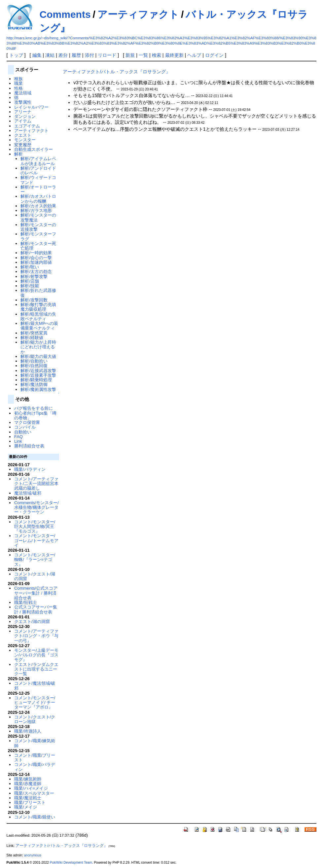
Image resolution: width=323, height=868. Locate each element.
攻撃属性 (23, 102)
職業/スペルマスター (34, 793)
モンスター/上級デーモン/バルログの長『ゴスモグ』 (36, 655)
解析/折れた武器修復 (38, 293)
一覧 (143, 55)
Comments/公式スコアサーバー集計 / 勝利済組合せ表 (36, 593)
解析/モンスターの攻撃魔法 (38, 217)
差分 (63, 55)
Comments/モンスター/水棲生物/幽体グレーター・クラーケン (36, 507)
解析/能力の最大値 (38, 356)
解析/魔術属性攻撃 (38, 389)
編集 (37, 55)
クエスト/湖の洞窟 (32, 622)
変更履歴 (23, 145)
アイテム (23, 121)
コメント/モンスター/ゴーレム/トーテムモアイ (36, 540)
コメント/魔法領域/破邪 (35, 686)
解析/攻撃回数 (34, 300)
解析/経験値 (32, 338)
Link (18, 441)
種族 (18, 79)
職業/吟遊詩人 (28, 731)
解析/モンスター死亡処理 (38, 246)
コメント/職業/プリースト (35, 758)
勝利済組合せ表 (29, 446)
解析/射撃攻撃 (34, 277)
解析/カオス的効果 (38, 206)
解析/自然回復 (34, 366)
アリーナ (23, 112)
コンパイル (25, 427)
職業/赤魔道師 (28, 784)
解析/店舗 (30, 281)
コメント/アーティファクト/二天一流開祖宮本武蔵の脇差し (36, 484)
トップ (16, 55)
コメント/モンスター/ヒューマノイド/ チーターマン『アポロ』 (35, 703)
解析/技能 (30, 286)
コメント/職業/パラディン (35, 767)
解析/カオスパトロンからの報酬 (38, 199)
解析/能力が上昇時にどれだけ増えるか (38, 347)
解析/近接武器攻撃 (38, 371)
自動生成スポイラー (34, 149)
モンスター (25, 140)
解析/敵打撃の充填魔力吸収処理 (38, 307)
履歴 (76, 55)
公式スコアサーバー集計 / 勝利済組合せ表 (36, 609)
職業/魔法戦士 (28, 798)
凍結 (50, 55)
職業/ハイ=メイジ (31, 788)
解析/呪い (30, 267)
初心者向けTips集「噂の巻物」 (35, 416)
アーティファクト (138, 14)
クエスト (23, 135)
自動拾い (23, 432)
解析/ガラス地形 (36, 210)
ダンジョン (25, 116)
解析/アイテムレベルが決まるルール (38, 161)
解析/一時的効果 (36, 253)
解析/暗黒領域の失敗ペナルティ (38, 316)
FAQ (18, 437)
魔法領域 (23, 93)
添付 (90, 55)
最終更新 (174, 55)
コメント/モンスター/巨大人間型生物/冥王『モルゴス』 (35, 527)
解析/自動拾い (34, 361)
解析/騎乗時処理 (36, 380)
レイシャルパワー (31, 107)
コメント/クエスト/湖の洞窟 (35, 576)
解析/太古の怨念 (36, 272)
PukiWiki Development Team (71, 863)
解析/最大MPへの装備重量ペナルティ (39, 326)
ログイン (214, 55)
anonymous (33, 855)
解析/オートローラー (38, 189)
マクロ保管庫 (27, 422)
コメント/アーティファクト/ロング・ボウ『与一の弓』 (36, 636)
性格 (18, 88)
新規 (130, 55)
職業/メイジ (26, 807)
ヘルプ (194, 55)
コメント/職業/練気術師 (35, 743)
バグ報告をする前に (34, 408)
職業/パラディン (30, 469)
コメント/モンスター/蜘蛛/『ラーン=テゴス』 (35, 560)
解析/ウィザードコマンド (38, 180)
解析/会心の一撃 (36, 258)
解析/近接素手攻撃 (38, 375)
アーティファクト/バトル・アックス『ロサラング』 (117, 72)
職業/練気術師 (28, 779)
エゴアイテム (27, 126)
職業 (18, 83)
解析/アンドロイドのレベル (38, 171)
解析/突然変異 (34, 333)
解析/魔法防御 (34, 384)
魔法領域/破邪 (28, 493)
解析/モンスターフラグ (38, 236)
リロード (107, 55)
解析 (18, 154)
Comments (65, 14)
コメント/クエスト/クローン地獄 (35, 719)
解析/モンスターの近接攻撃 (38, 227)
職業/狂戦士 (26, 602)
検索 (157, 55)
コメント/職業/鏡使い (35, 817)
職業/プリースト (30, 802)
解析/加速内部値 (36, 262)
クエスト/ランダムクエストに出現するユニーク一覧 (36, 669)
